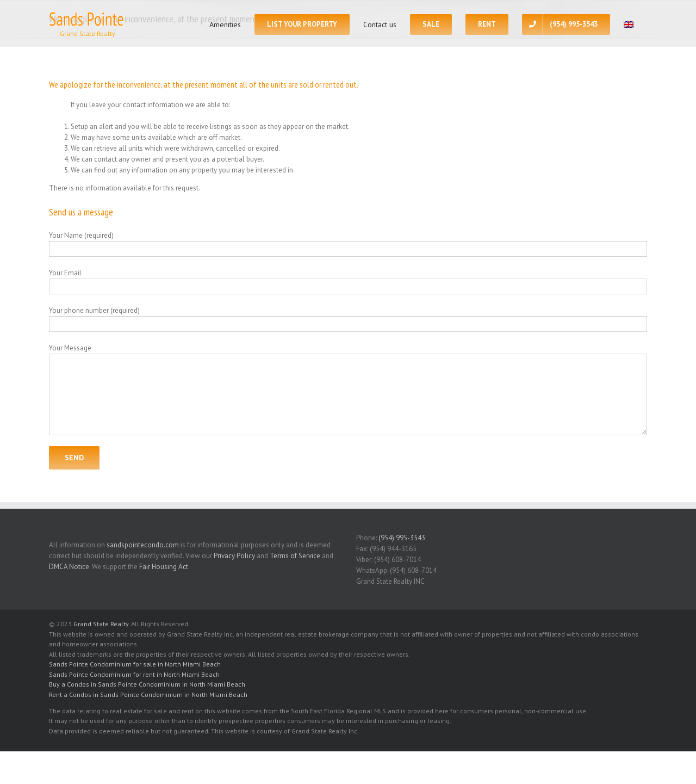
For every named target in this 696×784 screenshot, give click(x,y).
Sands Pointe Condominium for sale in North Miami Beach (135, 664)
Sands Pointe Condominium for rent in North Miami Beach (134, 674)
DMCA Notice (69, 567)
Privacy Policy (234, 556)
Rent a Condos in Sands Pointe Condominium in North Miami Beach (148, 695)
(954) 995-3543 (402, 538)
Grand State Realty (101, 624)
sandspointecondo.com (143, 545)
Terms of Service (295, 556)
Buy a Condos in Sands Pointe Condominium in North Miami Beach (147, 684)
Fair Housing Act (164, 567)
